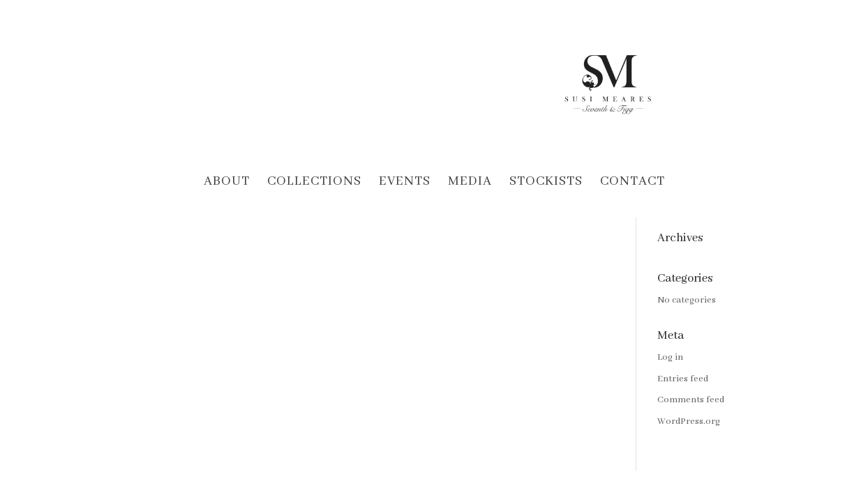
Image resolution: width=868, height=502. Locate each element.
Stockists (546, 183)
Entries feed (683, 379)
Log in (670, 357)
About (227, 183)
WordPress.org (689, 421)
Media (470, 183)
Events (405, 183)
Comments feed (691, 400)
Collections (314, 183)
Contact (633, 183)
